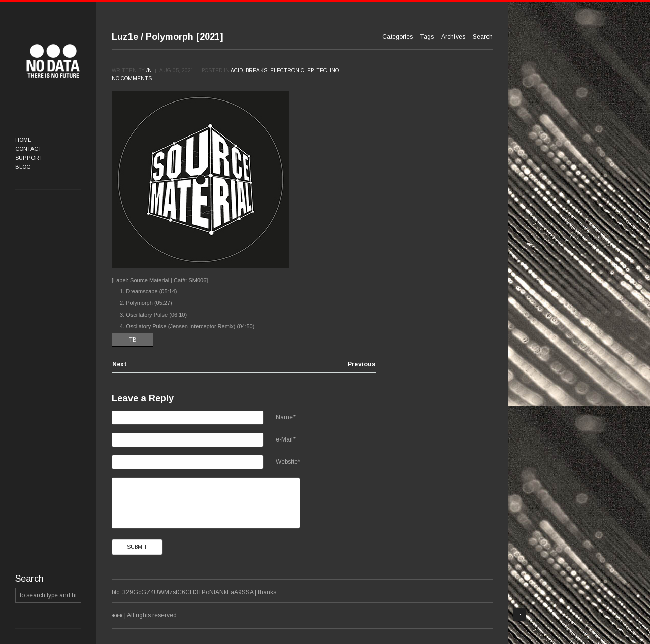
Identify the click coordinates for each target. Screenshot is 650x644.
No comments (132, 78)
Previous (362, 365)
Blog (23, 167)
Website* (288, 462)
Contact (28, 149)
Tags (427, 37)
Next (120, 365)
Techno (328, 70)
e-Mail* (286, 439)
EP (310, 70)
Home (23, 140)
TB (133, 340)
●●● (53, 61)
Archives (453, 37)
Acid (237, 70)
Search (483, 37)
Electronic (287, 70)
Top (519, 615)
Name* (286, 417)
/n (149, 70)
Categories (398, 37)
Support (29, 158)
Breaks (256, 70)
